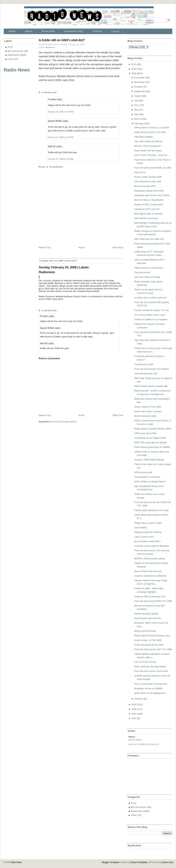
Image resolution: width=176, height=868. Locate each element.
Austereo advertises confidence (150, 576)
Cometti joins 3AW (144, 364)
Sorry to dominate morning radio (151, 684)
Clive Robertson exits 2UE (148, 182)
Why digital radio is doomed (148, 214)
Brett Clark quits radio (145, 416)
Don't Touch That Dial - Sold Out (151, 155)
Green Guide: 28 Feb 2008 (148, 177)
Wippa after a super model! (148, 523)
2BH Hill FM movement (146, 218)
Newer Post (45, 247)
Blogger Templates (111, 862)
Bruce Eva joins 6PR (145, 186)
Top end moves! (142, 272)
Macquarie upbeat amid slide (149, 191)
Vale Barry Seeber (143, 137)
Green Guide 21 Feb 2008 (148, 407)
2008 (134, 73)
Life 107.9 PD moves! (145, 662)
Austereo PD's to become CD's (150, 596)
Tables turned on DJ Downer (149, 268)
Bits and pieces (15, 51)
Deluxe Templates (139, 862)
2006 (134, 709)
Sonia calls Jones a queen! (148, 411)
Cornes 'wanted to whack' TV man (152, 310)
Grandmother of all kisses (147, 477)
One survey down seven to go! (150, 315)
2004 (134, 714)
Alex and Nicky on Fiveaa (147, 277)
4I (8, 47)
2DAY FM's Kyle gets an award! (150, 442)
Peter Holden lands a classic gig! (151, 386)
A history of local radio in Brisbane (152, 546)
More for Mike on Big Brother (149, 200)
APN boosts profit (143, 472)
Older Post (118, 247)
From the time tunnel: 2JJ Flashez (152, 369)
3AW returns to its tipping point (150, 693)
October (138, 87)
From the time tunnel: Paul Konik (151, 671)
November (139, 82)
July (136, 101)
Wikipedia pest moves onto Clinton (152, 195)
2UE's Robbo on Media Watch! (150, 482)
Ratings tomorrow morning (148, 532)
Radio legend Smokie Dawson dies (152, 636)
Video (10, 59)
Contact (97, 31)
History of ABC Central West (149, 204)
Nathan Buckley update (146, 614)
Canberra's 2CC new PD (147, 209)
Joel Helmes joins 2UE (146, 374)
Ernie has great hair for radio (149, 645)
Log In (115, 31)
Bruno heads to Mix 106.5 (147, 541)
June (137, 105)
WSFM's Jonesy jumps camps (150, 558)
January (138, 699)
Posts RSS (48, 31)
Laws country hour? (144, 537)
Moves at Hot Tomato (145, 631)
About (29, 31)
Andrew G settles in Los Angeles (151, 319)
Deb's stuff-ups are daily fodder (150, 667)
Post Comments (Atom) (65, 422)
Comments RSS (74, 31)
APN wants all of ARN (145, 433)
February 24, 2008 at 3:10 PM (61, 112)
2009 (134, 69)
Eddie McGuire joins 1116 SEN (150, 132)
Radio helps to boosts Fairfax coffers (153, 429)
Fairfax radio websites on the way (151, 510)
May (136, 110)
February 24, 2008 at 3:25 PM (61, 137)
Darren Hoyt (167, 862)
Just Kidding (140, 528)
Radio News (17, 70)
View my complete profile (144, 744)
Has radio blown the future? (148, 141)
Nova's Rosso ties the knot (148, 571)
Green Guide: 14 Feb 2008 (148, 640)
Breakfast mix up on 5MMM (148, 688)
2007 (134, 705)
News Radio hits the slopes (148, 151)
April (136, 114)
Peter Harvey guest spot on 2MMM (152, 447)
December (139, 78)
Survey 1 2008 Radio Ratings (149, 460)
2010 (134, 64)
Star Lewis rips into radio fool (149, 239)
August (138, 96)
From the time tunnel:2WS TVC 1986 (153, 601)
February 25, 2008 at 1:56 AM (60, 159)
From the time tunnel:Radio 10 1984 (152, 168)
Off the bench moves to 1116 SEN (152, 128)
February (139, 124)
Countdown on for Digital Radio (150, 438)
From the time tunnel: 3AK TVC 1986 (153, 649)
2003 (134, 718)
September (140, 91)
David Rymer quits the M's (148, 618)
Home (12, 31)
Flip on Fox (140, 172)
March (137, 119)
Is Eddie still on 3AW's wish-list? (62, 40)
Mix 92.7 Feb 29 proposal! (147, 146)
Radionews (13, 55)
